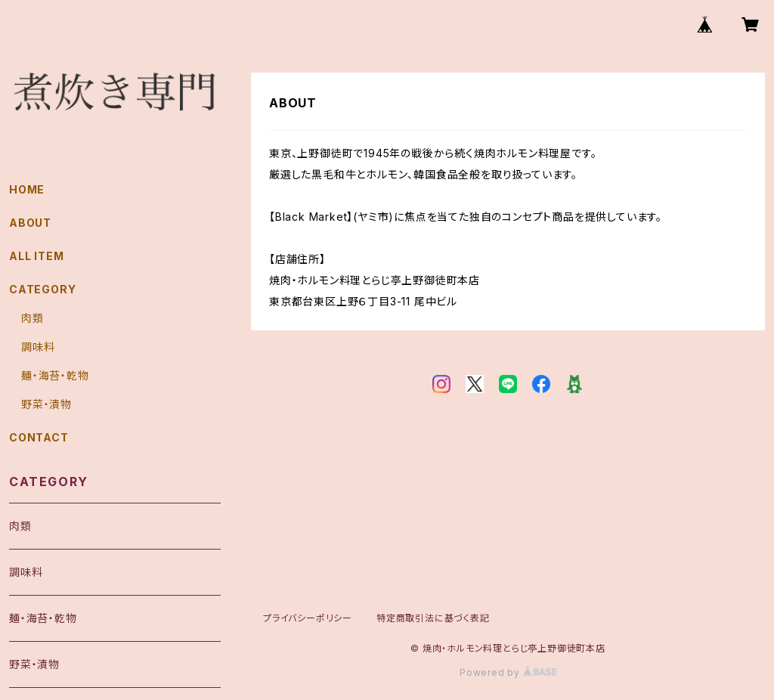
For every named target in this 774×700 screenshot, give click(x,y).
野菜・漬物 (46, 404)
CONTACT (39, 437)
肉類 (33, 318)
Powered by (508, 672)
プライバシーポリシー (308, 618)
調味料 (38, 347)
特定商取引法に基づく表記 (433, 618)
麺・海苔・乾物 (55, 375)
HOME (27, 189)
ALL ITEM (36, 256)
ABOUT (30, 223)
